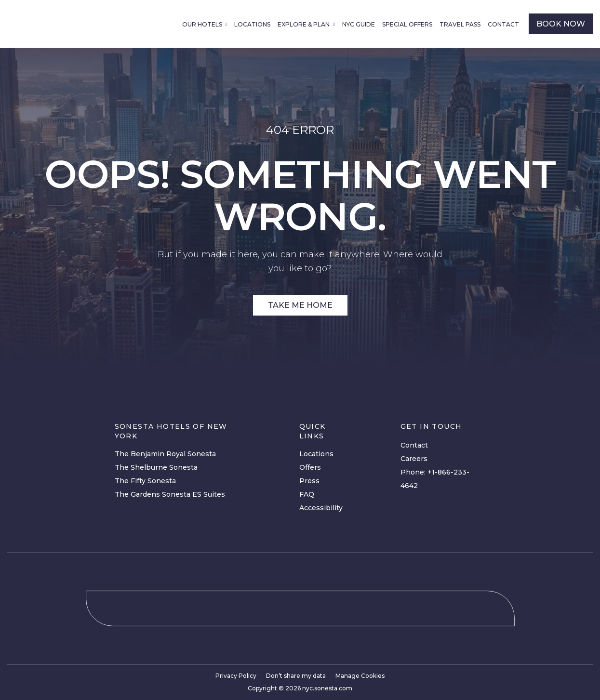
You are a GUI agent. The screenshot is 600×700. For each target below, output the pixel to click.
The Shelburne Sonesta (156, 467)
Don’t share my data (296, 676)
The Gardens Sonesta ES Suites (170, 494)
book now (561, 24)
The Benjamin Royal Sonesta (165, 454)
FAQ (307, 494)
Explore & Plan (304, 24)
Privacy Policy (236, 676)
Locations (252, 24)
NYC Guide (359, 24)
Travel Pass (460, 24)
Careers (414, 459)
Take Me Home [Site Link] (300, 305)
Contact (503, 24)
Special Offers (407, 24)
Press (309, 481)
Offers (310, 467)
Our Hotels (202, 24)
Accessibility (321, 508)
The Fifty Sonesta (145, 481)
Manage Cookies (360, 676)
